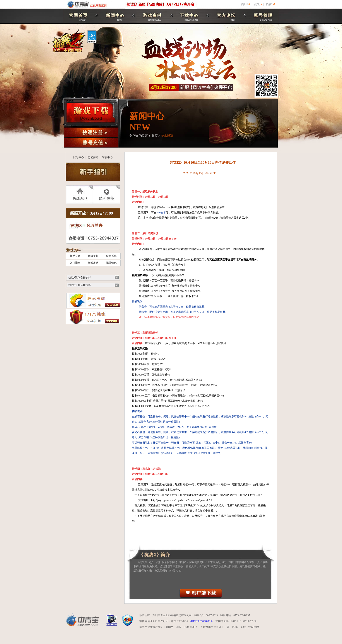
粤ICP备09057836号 (202, 621)
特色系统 (111, 256)
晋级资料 (93, 256)
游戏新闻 (167, 136)
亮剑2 (245, 4)
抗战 (257, 4)
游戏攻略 (93, 263)
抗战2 (269, 4)
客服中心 (107, 157)
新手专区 (75, 256)
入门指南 (75, 263)
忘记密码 (93, 157)
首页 (155, 136)
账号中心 (79, 157)
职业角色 (111, 263)
